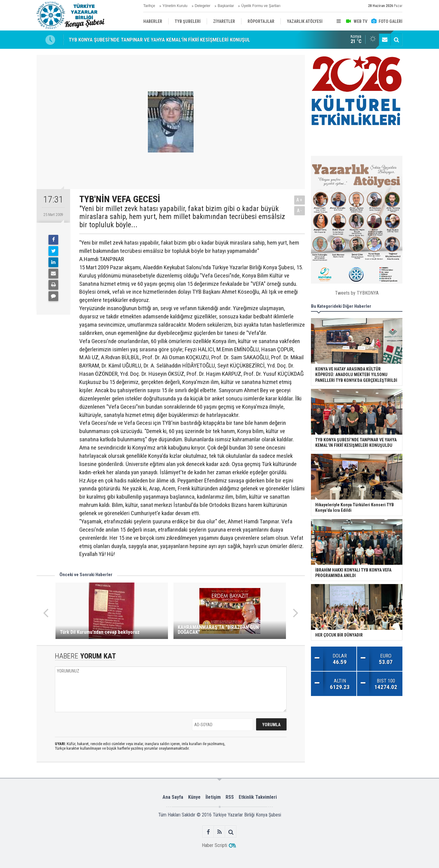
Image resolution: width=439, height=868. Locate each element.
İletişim (213, 797)
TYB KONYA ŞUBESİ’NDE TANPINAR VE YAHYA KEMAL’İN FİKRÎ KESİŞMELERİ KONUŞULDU (162, 40)
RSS (230, 797)
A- (300, 211)
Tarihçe (149, 6)
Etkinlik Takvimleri (258, 797)
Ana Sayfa (173, 797)
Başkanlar (226, 6)
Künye (194, 797)
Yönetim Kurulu (175, 6)
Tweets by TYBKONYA (357, 293)
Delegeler (203, 6)
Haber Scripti (214, 845)
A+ (300, 200)
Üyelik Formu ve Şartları (261, 6)
